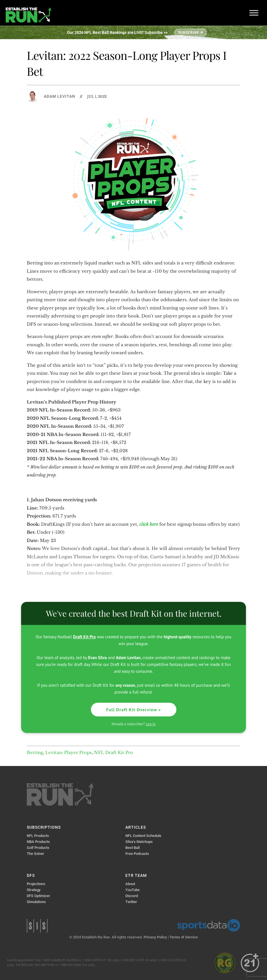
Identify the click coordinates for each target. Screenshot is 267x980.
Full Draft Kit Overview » (133, 710)
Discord (132, 896)
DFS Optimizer (38, 896)
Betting (35, 752)
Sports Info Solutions (37, 926)
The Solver (35, 854)
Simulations (36, 902)
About (130, 884)
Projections (36, 884)
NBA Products (38, 842)
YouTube (133, 890)
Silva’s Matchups (139, 842)
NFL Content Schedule (143, 836)
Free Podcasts (137, 854)
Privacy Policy (155, 937)
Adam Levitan (60, 96)
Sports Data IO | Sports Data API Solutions (209, 925)
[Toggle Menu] (254, 13)
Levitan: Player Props (69, 752)
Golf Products (38, 848)
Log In (151, 724)
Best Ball (133, 848)
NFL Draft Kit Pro (114, 752)
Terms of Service (184, 937)
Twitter (131, 902)
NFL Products (38, 836)
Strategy (34, 890)
